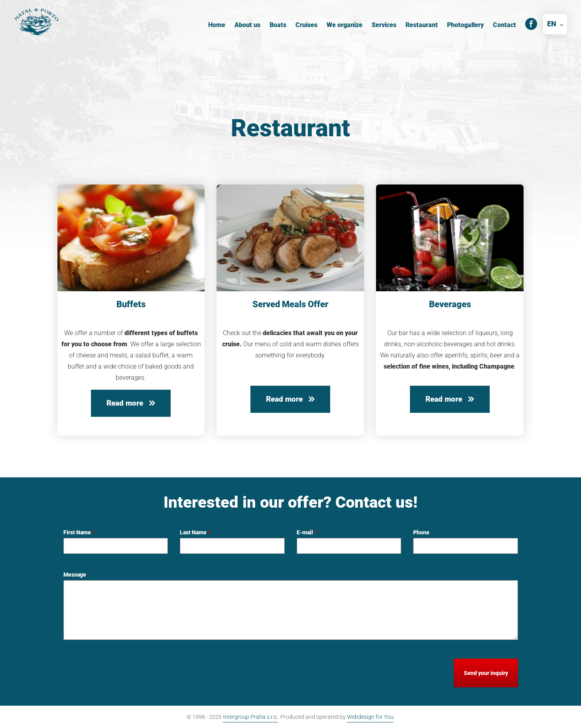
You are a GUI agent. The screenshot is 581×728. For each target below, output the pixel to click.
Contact (504, 25)
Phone (421, 532)
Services (384, 25)
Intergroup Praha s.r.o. (250, 717)
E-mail (307, 532)
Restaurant (422, 25)
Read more (131, 403)
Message (75, 575)
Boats (278, 25)
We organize (345, 25)
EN (552, 24)
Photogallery (465, 25)
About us (247, 25)
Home (217, 25)
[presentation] (124, 674)
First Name (79, 532)
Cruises (306, 25)
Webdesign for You (370, 717)
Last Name (195, 532)
